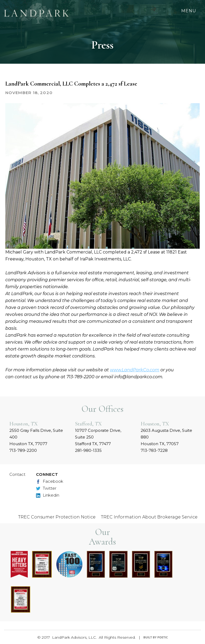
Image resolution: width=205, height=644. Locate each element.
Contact (17, 474)
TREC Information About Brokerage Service (149, 517)
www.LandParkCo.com (135, 370)
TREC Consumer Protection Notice (57, 517)
